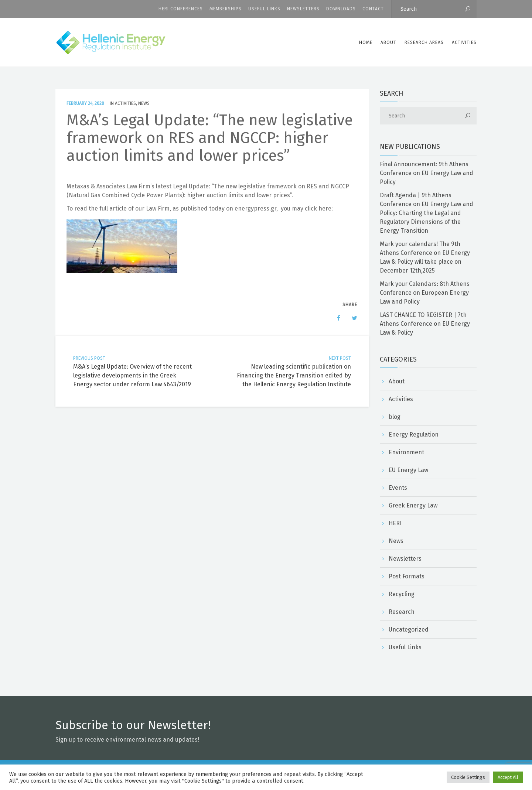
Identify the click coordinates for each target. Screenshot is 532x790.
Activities (464, 42)
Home (366, 42)
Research (402, 612)
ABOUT (388, 42)
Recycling (402, 594)
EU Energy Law (408, 470)
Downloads (341, 9)
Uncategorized (409, 630)
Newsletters (303, 9)
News (144, 103)
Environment (406, 452)
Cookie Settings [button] (468, 777)
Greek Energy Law (413, 505)
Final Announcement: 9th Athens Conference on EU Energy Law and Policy (427, 173)
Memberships (226, 9)
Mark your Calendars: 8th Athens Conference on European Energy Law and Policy (425, 293)
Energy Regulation (414, 435)
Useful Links (264, 9)
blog (395, 417)
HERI (395, 523)
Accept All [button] (508, 777)
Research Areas (424, 42)
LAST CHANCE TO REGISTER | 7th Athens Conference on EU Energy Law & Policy (425, 324)
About (397, 381)
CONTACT (373, 9)
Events (398, 488)
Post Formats (407, 576)
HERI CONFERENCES (181, 9)
